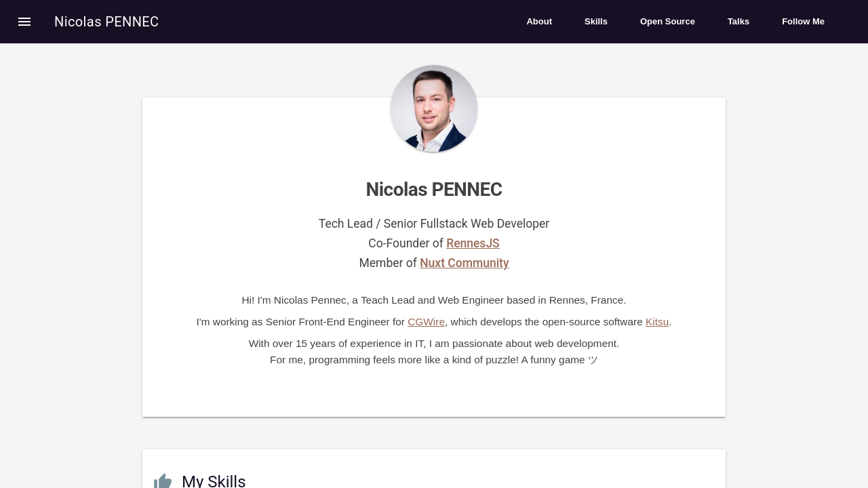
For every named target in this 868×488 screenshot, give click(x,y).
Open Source (668, 21)
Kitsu (657, 322)
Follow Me (803, 21)
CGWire (426, 322)
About (539, 21)
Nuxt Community (464, 263)
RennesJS (473, 243)
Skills (596, 21)
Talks (738, 21)
